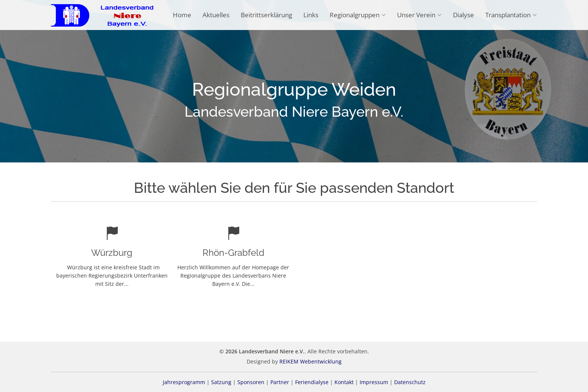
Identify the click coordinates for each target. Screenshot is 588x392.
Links (311, 15)
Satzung (221, 382)
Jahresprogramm (184, 382)
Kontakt (344, 382)
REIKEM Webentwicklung (310, 361)
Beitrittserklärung (266, 15)
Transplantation (511, 15)
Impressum (374, 382)
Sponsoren (251, 382)
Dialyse (463, 15)
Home (182, 15)
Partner (280, 382)
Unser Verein (419, 15)
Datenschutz (410, 382)
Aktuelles (216, 15)
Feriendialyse (312, 382)
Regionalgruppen (358, 15)
